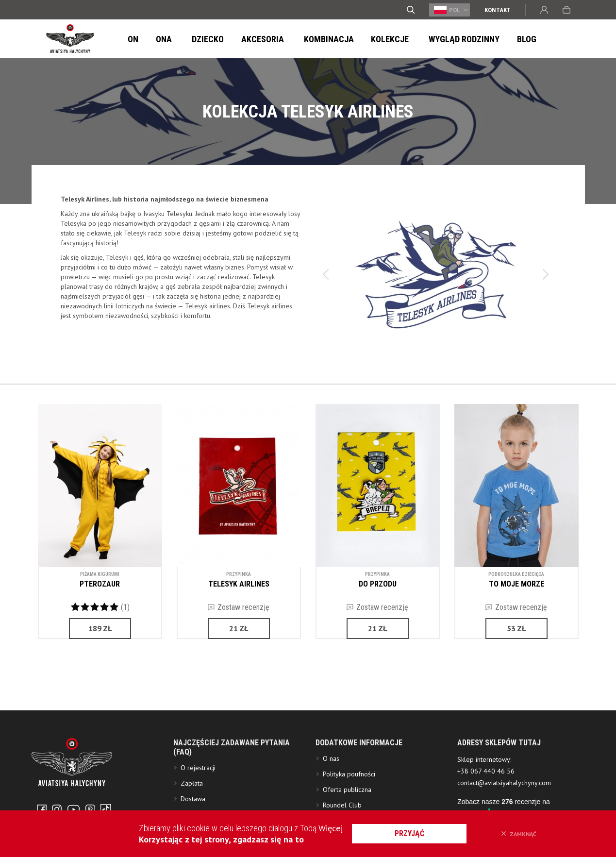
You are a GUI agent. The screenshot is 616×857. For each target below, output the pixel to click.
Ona (159, 39)
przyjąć (414, 833)
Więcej (334, 828)
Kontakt (498, 10)
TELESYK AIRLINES (239, 584)
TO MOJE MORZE (516, 584)
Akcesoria (250, 39)
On (132, 39)
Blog (498, 39)
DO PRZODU (378, 584)
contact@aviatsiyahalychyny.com (504, 790)
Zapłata (192, 790)
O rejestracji (198, 775)
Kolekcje (369, 39)
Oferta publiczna (347, 797)
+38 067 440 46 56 (486, 778)
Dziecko (198, 39)
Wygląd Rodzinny (438, 39)
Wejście (544, 10)
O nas (331, 766)
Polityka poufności (349, 781)
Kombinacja (311, 39)
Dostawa (193, 806)
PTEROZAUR (100, 584)
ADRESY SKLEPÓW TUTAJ (499, 750)
